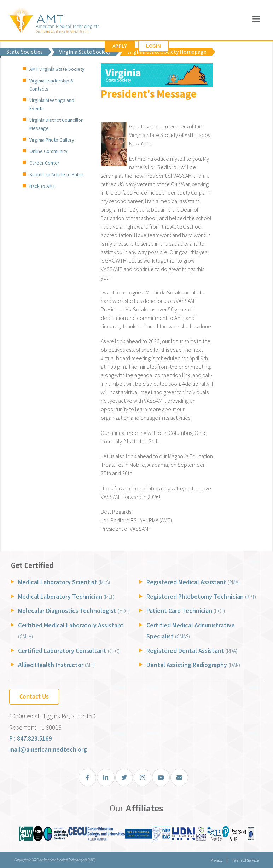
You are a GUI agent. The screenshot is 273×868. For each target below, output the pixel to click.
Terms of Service (245, 860)
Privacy (216, 860)
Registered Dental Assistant (192, 651)
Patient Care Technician (186, 611)
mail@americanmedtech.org (48, 749)
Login (153, 46)
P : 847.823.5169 (30, 738)
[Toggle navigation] (256, 19)
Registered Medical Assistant (193, 582)
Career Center (44, 163)
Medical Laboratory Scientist (64, 582)
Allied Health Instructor (56, 665)
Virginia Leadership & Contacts (51, 85)
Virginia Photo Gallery (52, 140)
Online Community (48, 151)
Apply (120, 46)
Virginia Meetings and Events (52, 104)
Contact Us (34, 696)
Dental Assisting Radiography (193, 665)
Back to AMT (42, 186)
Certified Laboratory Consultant (69, 651)
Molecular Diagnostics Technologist (74, 611)
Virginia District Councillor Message (56, 124)
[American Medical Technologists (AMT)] (54, 21)
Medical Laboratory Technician (66, 596)
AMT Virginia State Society (57, 69)
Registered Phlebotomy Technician (201, 596)
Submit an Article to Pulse (56, 174)
